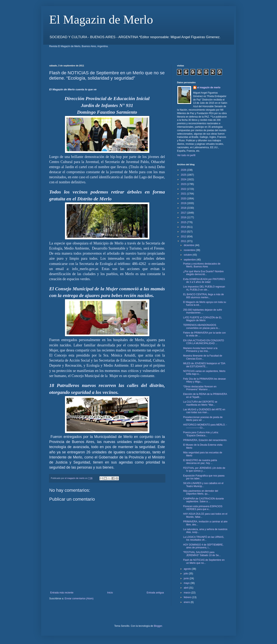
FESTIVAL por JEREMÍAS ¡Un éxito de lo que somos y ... (204, 469)
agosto (188, 569)
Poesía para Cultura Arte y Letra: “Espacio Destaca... (201, 434)
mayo (187, 583)
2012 (184, 237)
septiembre (190, 260)
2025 (184, 175)
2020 (184, 199)
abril (186, 588)
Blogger (158, 626)
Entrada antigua (155, 593)
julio (186, 574)
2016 (184, 217)
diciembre (189, 245)
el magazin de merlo (209, 88)
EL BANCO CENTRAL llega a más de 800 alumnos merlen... (203, 296)
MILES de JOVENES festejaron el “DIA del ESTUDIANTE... (204, 365)
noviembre (190, 250)
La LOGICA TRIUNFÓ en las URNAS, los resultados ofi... (204, 538)
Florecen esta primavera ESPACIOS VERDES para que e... (203, 508)
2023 (184, 184)
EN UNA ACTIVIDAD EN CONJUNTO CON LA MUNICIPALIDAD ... (203, 342)
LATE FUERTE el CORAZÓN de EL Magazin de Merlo (202, 319)
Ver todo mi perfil (186, 155)
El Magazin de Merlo (101, 19)
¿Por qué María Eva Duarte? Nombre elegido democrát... (203, 273)
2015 (184, 222)
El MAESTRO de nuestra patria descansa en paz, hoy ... (200, 462)
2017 (184, 213)
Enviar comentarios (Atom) (79, 599)
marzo (187, 593)
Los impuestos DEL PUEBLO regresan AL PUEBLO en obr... (204, 288)
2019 (184, 203)
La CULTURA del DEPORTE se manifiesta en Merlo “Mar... (200, 403)
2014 (184, 227)
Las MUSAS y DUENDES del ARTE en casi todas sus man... (204, 411)
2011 (184, 241)
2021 (184, 194)
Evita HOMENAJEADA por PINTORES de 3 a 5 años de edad (204, 281)
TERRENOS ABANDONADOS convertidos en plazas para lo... (201, 326)
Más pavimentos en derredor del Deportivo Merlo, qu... (200, 492)
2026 (184, 170)
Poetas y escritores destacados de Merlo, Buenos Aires (202, 265)
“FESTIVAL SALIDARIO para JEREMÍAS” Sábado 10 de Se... (202, 554)
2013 (184, 232)
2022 (184, 189)
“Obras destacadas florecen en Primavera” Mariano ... (200, 388)
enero (187, 602)
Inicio (110, 593)
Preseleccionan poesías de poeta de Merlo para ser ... (203, 419)
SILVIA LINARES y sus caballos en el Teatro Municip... (203, 485)
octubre (188, 255)
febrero (188, 597)
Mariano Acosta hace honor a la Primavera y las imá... (200, 350)
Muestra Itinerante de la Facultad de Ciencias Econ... (203, 357)
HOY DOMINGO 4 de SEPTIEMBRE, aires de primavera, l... (203, 546)
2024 (184, 179)
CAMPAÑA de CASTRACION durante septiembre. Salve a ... (203, 500)
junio (187, 578)
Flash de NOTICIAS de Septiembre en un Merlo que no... (204, 561)
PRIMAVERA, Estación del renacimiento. (205, 440)
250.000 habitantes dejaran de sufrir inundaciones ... (203, 311)
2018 (184, 208)
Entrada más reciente (62, 593)
